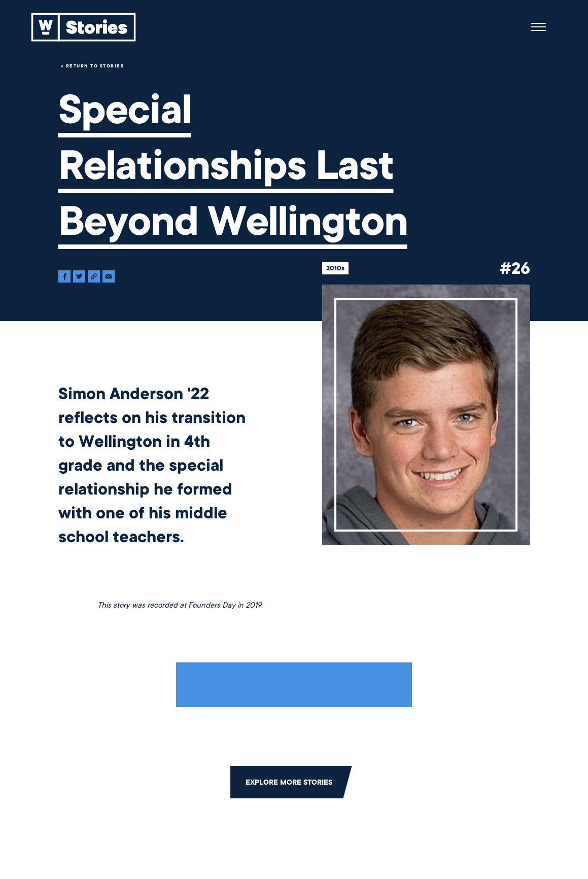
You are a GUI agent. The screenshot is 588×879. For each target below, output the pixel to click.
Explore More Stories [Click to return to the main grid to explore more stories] (289, 782)
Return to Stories (95, 66)
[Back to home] (84, 27)
